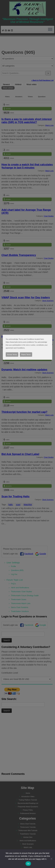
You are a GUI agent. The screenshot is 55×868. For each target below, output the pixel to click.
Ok (28, 864)
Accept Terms (12, 354)
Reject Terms (26, 354)
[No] (51, 859)
